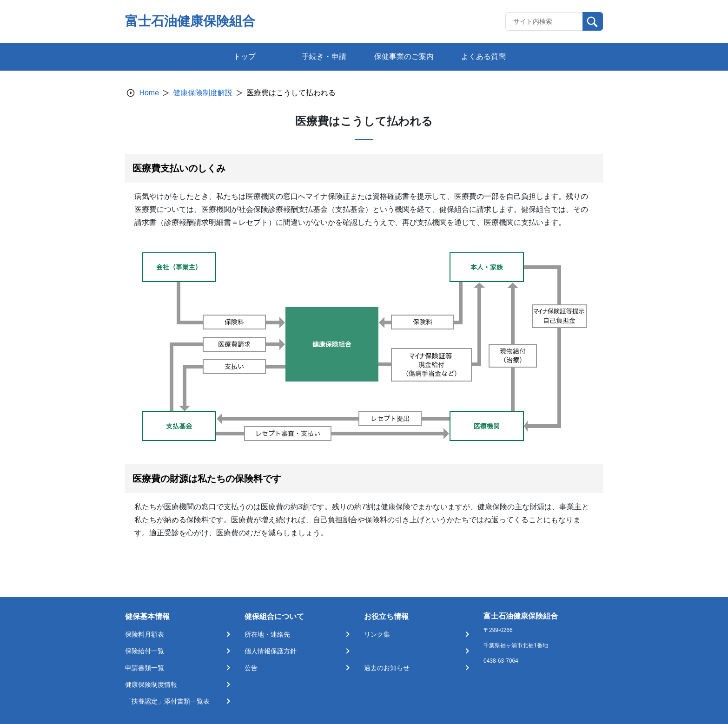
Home (149, 93)
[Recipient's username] (544, 21)
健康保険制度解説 (203, 93)
